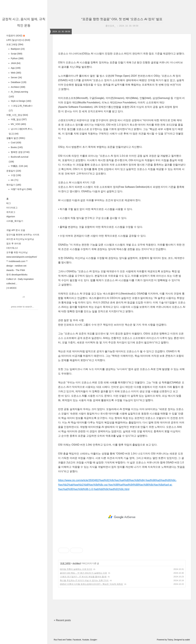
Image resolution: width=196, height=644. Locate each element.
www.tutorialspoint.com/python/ (22, 257)
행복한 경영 (20, 152)
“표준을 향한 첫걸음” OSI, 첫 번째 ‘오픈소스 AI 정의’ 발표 (122, 19)
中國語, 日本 (19, 166)
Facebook (77, 640)
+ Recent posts (62, 620)
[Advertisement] (122, 517)
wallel (187, 640)
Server (16, 77)
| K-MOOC (12, 288)
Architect (18, 87)
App (15, 68)
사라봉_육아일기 (15, 221)
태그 (9, 203)
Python (17, 58)
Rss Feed (58, 640)
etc (14, 180)
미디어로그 (12, 208)
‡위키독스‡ (12, 248)
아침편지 (16, 36)
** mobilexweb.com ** (17, 261)
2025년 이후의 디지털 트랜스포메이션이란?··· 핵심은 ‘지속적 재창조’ (91, 584)
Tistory (170, 640)
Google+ (94, 640)
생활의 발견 (16, 138)
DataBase (18, 82)
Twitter (69, 640)
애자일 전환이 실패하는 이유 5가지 (76, 569)
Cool (16, 143)
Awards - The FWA (16, 270)
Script (16, 54)
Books (16, 147)
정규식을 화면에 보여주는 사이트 (23, 235)
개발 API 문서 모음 (16, 230)
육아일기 (14, 185)
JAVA (15, 63)
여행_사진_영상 (17, 115)
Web (16, 73)
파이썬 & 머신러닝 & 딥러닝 (20, 239)
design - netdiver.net (16, 266)
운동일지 (14, 171)
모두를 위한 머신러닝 (17, 252)
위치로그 (11, 212)
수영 (16, 175)
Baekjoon (17, 49)
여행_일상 (18, 119)
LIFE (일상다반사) (18, 40)
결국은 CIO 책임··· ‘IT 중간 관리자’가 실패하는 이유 (83, 573)
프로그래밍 (15, 44)
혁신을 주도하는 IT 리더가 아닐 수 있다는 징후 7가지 (84, 580)
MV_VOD (18, 124)
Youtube (86, 640)
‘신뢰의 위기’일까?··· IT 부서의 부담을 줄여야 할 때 (83, 577)
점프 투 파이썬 (14, 244)
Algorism (11, 217)
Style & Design (21, 101)
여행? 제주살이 (21, 189)
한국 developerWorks (17, 275)
